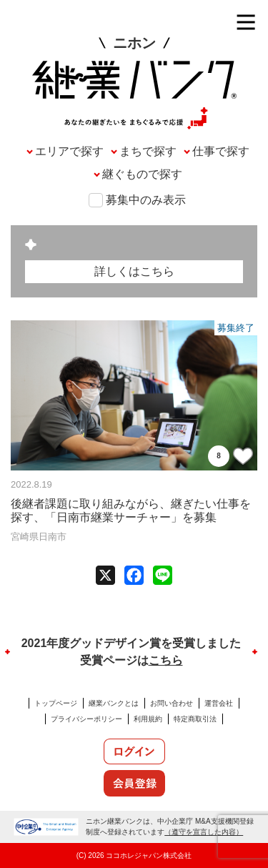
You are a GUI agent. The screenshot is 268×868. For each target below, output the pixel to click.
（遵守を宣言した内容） (204, 832)
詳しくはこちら (134, 271)
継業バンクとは (114, 703)
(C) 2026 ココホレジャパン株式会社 (134, 855)
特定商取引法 (195, 719)
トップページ (56, 703)
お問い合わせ (172, 703)
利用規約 (148, 719)
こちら (166, 660)
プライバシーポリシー (86, 719)
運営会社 (219, 703)
